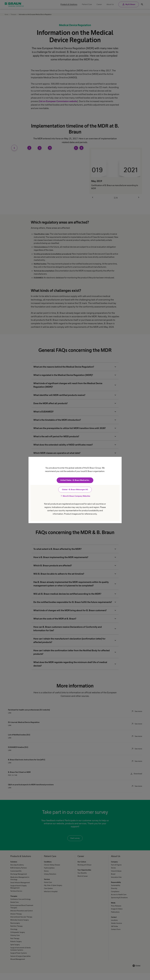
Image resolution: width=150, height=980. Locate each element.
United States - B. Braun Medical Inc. (75, 480)
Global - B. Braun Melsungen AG (75, 490)
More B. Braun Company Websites (75, 496)
